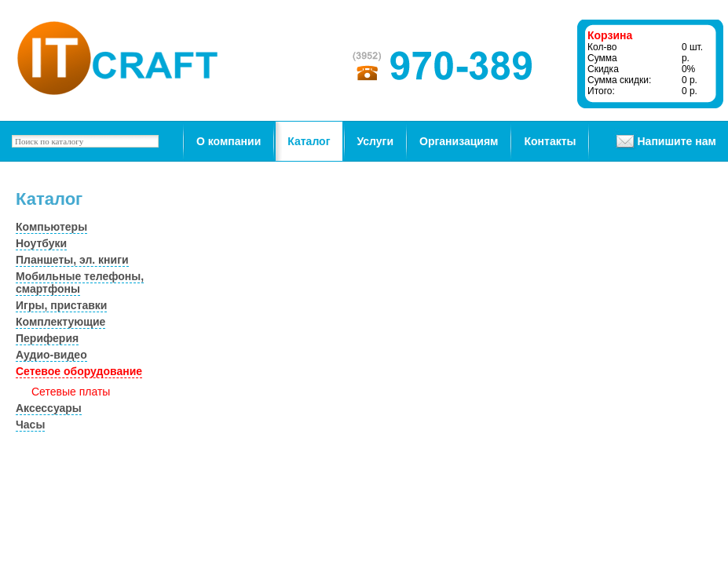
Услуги (376, 141)
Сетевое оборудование (79, 371)
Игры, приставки (61, 305)
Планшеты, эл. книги (72, 260)
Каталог (309, 141)
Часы (30, 425)
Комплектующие (60, 322)
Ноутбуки (41, 243)
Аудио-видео (51, 355)
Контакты (550, 141)
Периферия (47, 338)
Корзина (610, 35)
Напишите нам (676, 141)
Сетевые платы (71, 392)
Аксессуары (49, 408)
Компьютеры (51, 227)
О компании (229, 141)
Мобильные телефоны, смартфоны (80, 282)
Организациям (459, 141)
